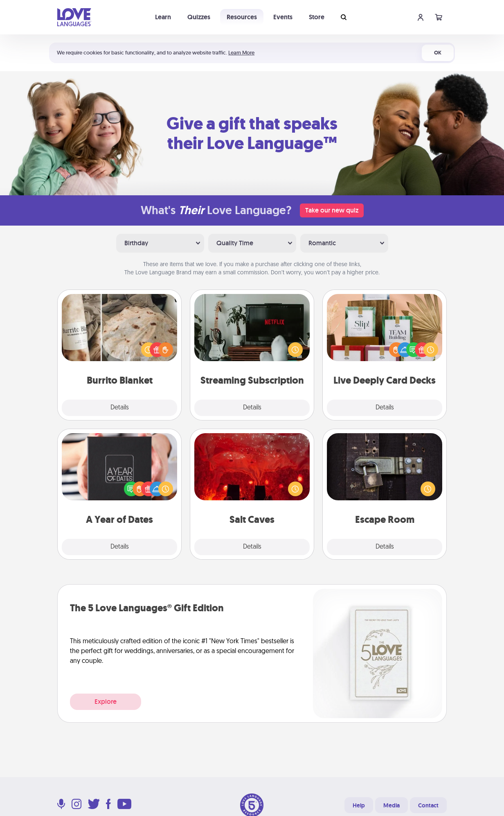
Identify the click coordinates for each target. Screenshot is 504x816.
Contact (428, 805)
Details (120, 408)
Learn (163, 17)
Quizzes (199, 17)
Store (317, 17)
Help (359, 805)
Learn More (241, 53)
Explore (106, 702)
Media (391, 805)
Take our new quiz (332, 210)
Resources (242, 17)
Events (283, 17)
